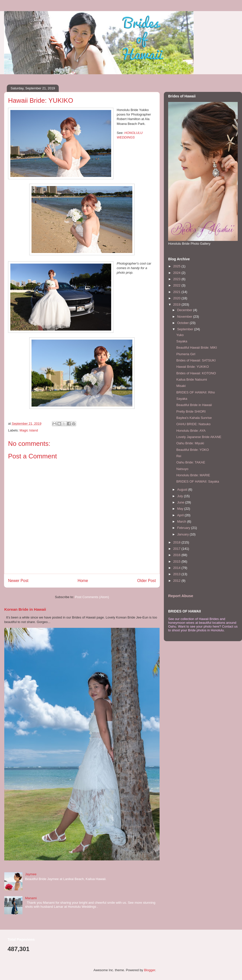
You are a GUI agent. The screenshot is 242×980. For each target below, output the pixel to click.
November (185, 317)
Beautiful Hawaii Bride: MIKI (196, 348)
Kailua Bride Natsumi (191, 379)
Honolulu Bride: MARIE (193, 475)
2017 (177, 549)
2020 (177, 298)
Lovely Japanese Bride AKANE (199, 437)
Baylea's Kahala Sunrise (194, 418)
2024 (177, 273)
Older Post (146, 581)
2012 (177, 581)
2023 (177, 279)
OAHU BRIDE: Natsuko (193, 424)
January (184, 534)
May (181, 509)
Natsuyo (182, 469)
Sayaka (182, 341)
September (186, 329)
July (181, 496)
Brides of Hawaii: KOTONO (196, 373)
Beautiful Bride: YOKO (192, 450)
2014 (177, 568)
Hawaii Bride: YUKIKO (192, 367)
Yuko (180, 335)
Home (83, 581)
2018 (177, 542)
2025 (177, 266)
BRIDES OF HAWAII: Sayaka (198, 481)
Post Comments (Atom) (92, 597)
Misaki (181, 386)
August (183, 489)
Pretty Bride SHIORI (191, 411)
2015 (177, 561)
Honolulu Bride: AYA (191, 431)
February (184, 528)
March (182, 521)
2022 (177, 285)
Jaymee (31, 874)
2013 (177, 574)
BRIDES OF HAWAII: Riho (195, 392)
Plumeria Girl (186, 354)
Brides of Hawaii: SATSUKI (196, 360)
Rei (179, 456)
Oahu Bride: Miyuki (190, 443)
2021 (177, 292)
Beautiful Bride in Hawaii (194, 405)
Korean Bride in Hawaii (25, 609)
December (185, 310)
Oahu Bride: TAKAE (191, 462)
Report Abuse (181, 596)
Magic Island (29, 430)
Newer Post (18, 581)
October (184, 323)
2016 (177, 555)
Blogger (149, 970)
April (181, 515)
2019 (177, 304)
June (181, 502)
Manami (31, 898)
